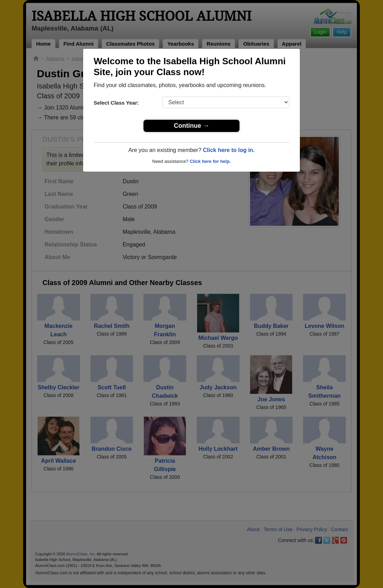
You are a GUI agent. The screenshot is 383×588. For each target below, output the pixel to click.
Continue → (192, 126)
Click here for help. (210, 161)
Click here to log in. (229, 150)
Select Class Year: (116, 103)
